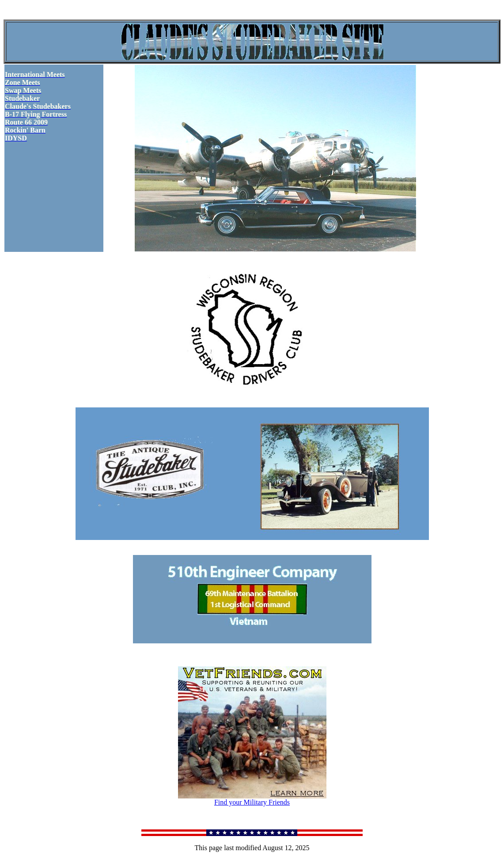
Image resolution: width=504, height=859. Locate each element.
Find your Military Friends (252, 799)
